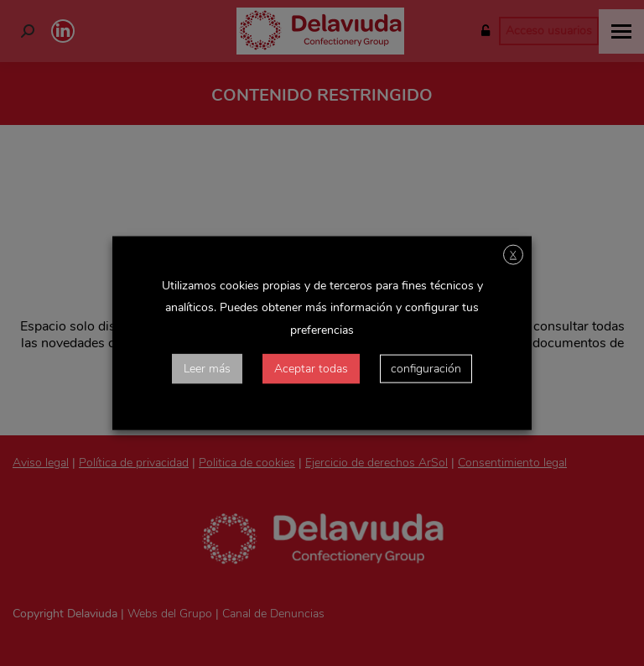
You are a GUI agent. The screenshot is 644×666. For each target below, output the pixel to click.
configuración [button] (426, 368)
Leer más (207, 368)
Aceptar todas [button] (311, 368)
